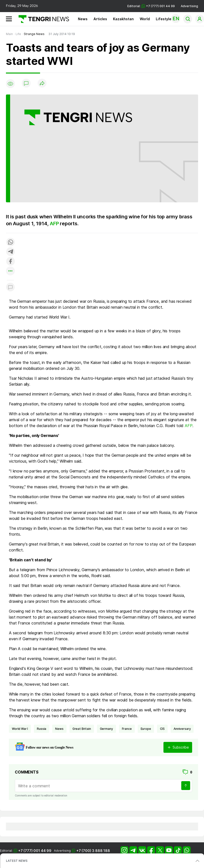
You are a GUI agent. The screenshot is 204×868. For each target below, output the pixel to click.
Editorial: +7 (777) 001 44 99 (151, 6)
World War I (20, 729)
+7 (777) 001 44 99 (35, 851)
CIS (162, 729)
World (145, 19)
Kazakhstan (123, 19)
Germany (106, 729)
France (127, 729)
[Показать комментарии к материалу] (10, 288)
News (83, 19)
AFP (54, 224)
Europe (146, 729)
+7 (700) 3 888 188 (93, 851)
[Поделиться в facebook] (10, 262)
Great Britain (82, 729)
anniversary (182, 729)
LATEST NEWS (17, 861)
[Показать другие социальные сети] (10, 271)
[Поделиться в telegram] (10, 252)
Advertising (189, 6)
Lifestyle (164, 19)
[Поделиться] (42, 84)
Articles (100, 19)
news (59, 729)
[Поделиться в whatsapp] (10, 242)
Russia (42, 729)
